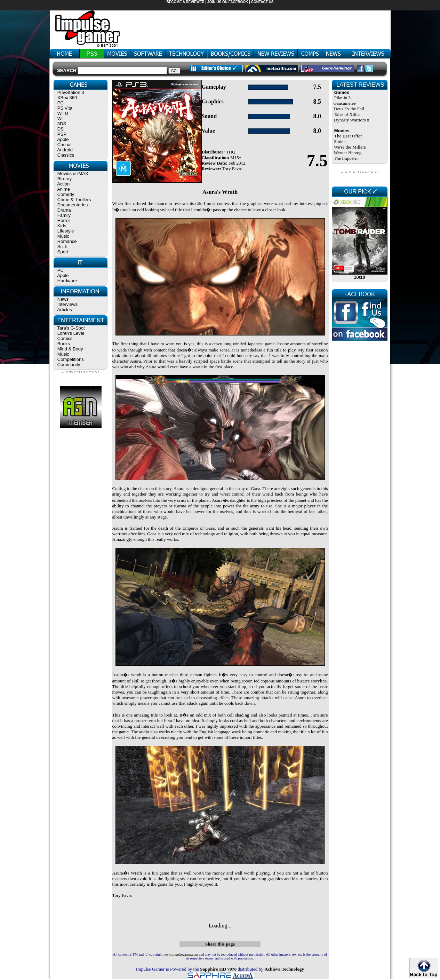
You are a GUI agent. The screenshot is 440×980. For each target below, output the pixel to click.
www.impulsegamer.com (181, 954)
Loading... (220, 926)
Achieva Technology (284, 969)
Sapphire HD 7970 (218, 969)
